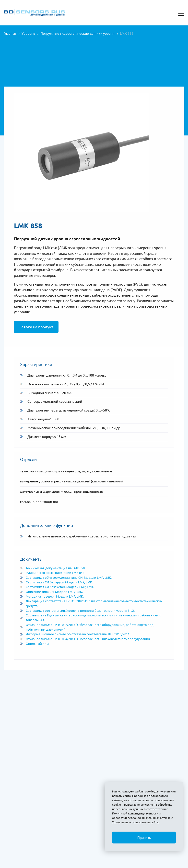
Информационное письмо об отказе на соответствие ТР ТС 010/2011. (75, 634)
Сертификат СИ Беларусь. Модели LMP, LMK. (56, 582)
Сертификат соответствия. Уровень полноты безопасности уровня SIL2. (77, 611)
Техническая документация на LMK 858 (52, 568)
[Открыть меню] (181, 15)
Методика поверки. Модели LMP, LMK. (52, 596)
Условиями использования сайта (135, 822)
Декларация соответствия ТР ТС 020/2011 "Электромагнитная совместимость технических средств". (91, 603)
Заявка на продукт (36, 327)
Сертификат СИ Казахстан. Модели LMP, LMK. (57, 587)
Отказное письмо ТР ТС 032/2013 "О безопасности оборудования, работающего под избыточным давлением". (87, 627)
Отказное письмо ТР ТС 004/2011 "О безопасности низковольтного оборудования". (86, 639)
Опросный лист (35, 644)
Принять (144, 838)
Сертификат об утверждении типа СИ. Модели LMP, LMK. (66, 578)
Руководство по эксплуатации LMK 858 (52, 573)
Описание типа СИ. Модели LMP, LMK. (51, 592)
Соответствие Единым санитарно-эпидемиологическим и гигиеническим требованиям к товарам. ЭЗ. (91, 618)
